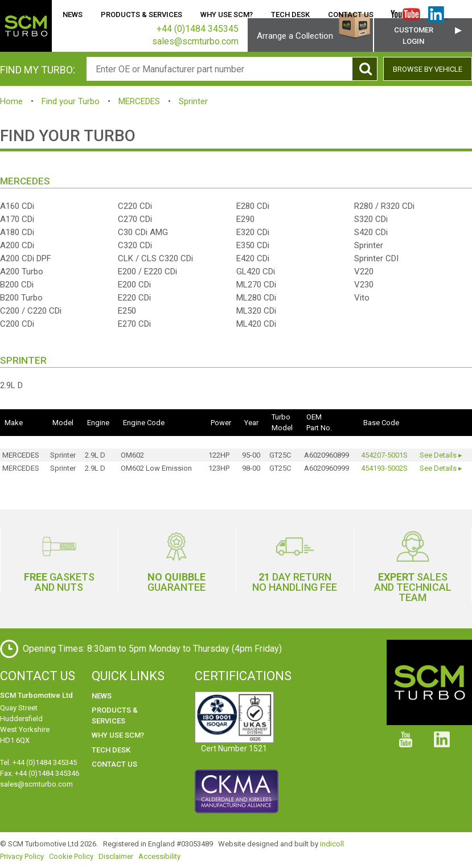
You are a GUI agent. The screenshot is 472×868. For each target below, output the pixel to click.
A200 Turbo (22, 271)
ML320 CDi (256, 311)
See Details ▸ (441, 455)
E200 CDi (134, 285)
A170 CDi (17, 219)
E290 (245, 219)
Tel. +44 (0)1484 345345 (38, 762)
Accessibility (159, 856)
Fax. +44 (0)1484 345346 (40, 773)
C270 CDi (135, 219)
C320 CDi (135, 245)
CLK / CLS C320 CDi (155, 258)
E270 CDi (134, 324)
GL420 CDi (256, 271)
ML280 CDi (256, 298)
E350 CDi (253, 245)
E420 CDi (253, 258)
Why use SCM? (227, 15)
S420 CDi (371, 232)
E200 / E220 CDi (147, 271)
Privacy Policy (22, 856)
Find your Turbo (71, 101)
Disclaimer (116, 856)
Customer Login (414, 35)
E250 (127, 311)
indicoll (332, 844)
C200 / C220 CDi (31, 311)
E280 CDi (253, 206)
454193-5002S (384, 468)
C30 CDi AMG (143, 232)
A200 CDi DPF (26, 258)
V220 (364, 271)
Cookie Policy (71, 856)
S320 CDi (371, 219)
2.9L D (11, 385)
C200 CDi (17, 324)
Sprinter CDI (376, 258)
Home (34, 15)
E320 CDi (253, 232)
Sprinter (193, 101)
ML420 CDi (256, 324)
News (73, 15)
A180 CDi (17, 232)
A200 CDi (17, 245)
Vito (362, 298)
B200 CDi (17, 285)
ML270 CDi (256, 285)
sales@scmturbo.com (36, 784)
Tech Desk (290, 15)
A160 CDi (17, 206)
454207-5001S (384, 455)
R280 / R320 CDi (384, 206)
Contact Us (351, 15)
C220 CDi (135, 206)
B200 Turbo (21, 298)
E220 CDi (134, 298)
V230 (364, 285)
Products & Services (141, 15)
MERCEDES (139, 101)
